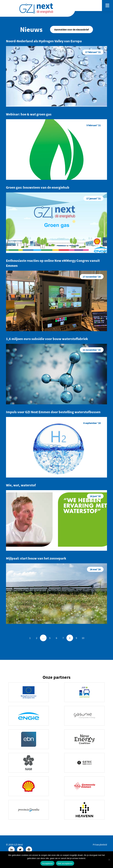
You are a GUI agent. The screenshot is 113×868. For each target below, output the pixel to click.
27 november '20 (92, 277)
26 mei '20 (95, 569)
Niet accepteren (65, 863)
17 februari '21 (93, 52)
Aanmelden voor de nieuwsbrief (71, 29)
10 (83, 638)
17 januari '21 (94, 198)
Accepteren (47, 863)
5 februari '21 (94, 125)
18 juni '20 (95, 496)
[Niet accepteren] (109, 860)
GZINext (36, 8)
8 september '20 (92, 423)
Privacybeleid (100, 845)
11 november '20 (92, 350)
